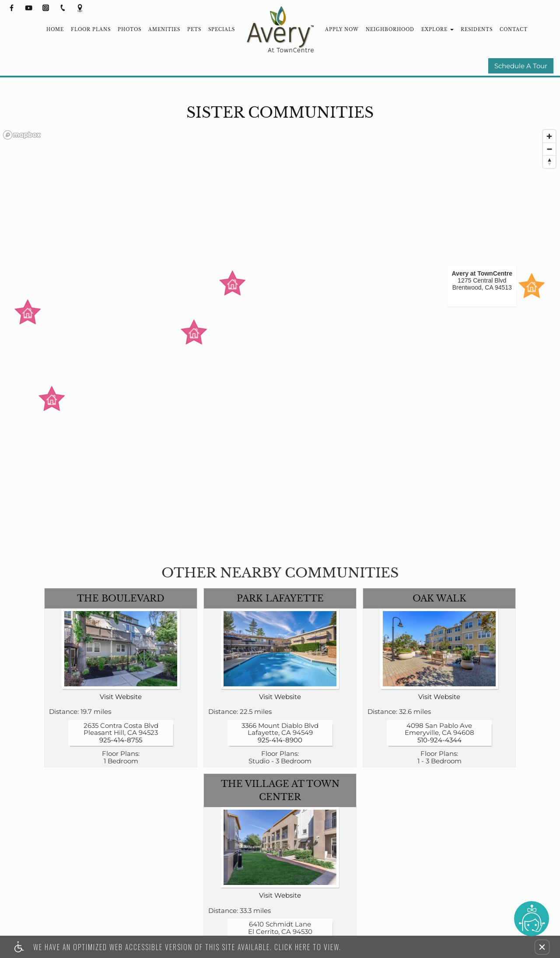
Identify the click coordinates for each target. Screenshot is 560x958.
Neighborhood (390, 30)
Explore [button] (437, 30)
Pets (194, 30)
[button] (542, 947)
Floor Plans (91, 30)
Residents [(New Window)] (477, 30)
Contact (514, 30)
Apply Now (342, 30)
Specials (222, 30)
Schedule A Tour (521, 66)
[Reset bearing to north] (549, 162)
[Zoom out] (549, 149)
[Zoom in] (549, 136)
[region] (280, 341)
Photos (129, 30)
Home (55, 30)
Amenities (164, 30)
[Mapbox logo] (22, 135)
